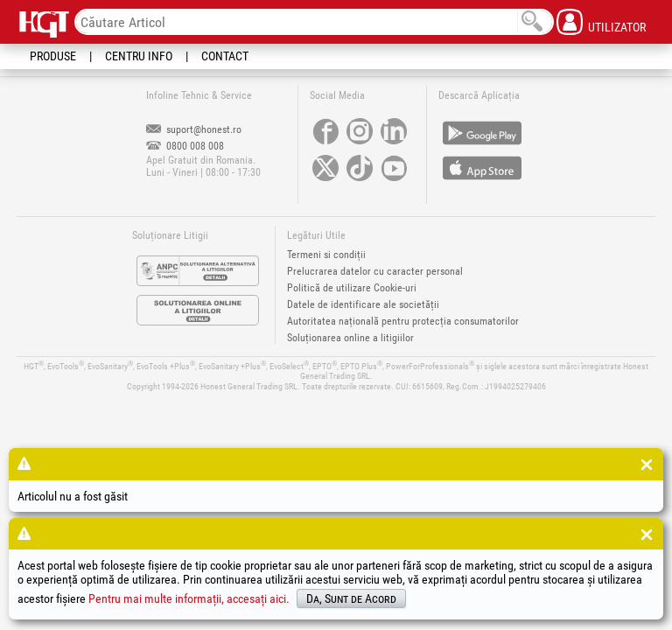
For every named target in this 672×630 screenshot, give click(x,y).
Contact (225, 56)
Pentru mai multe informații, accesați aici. (189, 598)
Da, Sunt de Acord (351, 598)
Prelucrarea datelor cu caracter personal (375, 271)
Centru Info (139, 56)
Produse (53, 56)
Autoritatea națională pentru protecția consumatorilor (403, 321)
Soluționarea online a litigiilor (350, 338)
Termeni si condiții (326, 255)
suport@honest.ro (194, 129)
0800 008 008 (185, 146)
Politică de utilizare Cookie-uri (352, 288)
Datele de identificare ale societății (363, 304)
